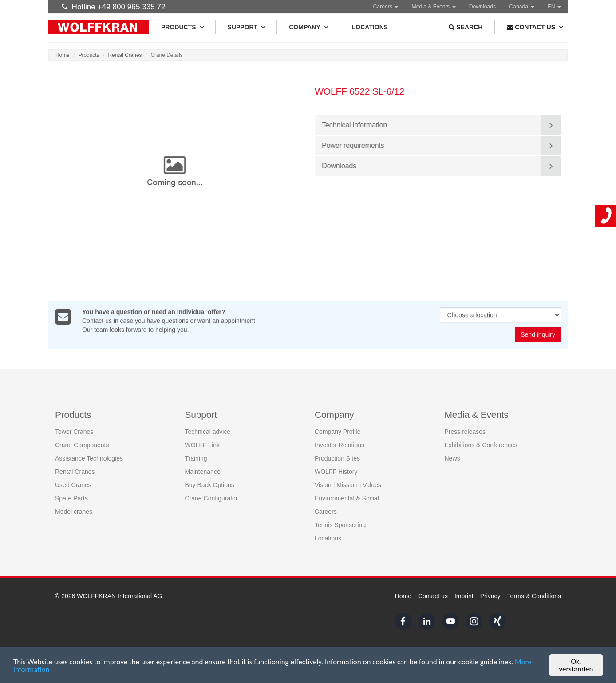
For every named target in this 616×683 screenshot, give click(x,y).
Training (196, 458)
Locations (370, 27)
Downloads (483, 7)
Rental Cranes (125, 55)
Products (182, 27)
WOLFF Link (203, 445)
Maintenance (203, 472)
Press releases (465, 432)
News (452, 458)
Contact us (433, 596)
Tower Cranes (74, 432)
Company (308, 27)
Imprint (464, 596)
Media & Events (433, 7)
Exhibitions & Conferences (481, 445)
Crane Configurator (211, 498)
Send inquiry (538, 335)
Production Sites (337, 458)
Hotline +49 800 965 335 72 (114, 7)
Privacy (490, 596)
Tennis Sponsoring (340, 525)
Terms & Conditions (534, 596)
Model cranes (74, 512)
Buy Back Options (210, 485)
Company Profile (338, 432)
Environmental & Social (347, 498)
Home (63, 55)
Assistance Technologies (89, 458)
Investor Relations (340, 445)
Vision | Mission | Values (348, 485)
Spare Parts (71, 498)
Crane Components (82, 445)
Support (246, 27)
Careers (385, 7)
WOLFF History (336, 472)
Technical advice (208, 432)
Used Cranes (73, 485)
